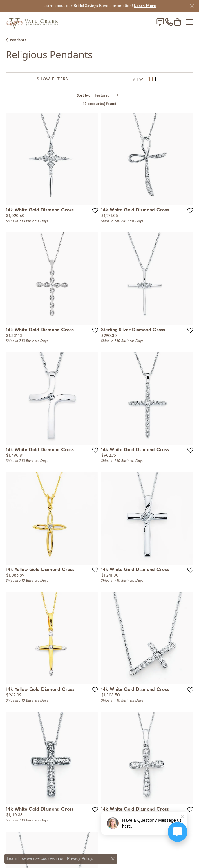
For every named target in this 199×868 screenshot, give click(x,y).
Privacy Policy (79, 858)
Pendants (18, 40)
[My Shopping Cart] (178, 22)
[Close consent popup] (113, 859)
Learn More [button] (145, 6)
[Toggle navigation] (190, 22)
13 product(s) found (99, 104)
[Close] (192, 6)
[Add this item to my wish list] (95, 210)
